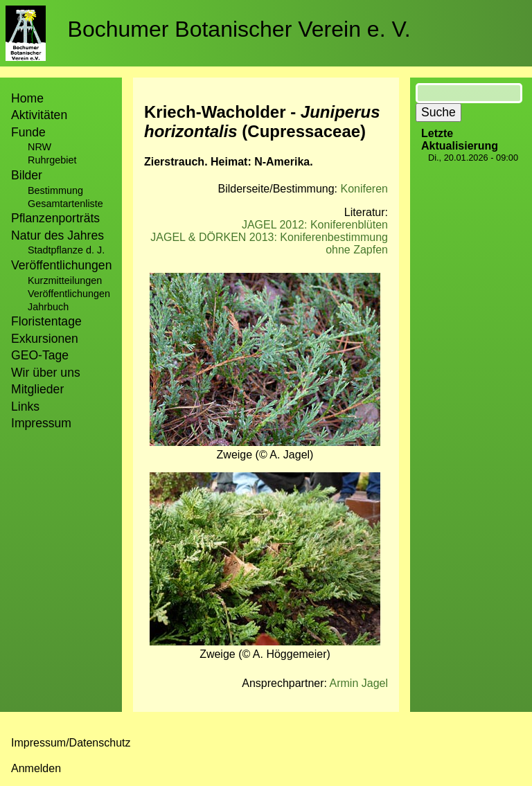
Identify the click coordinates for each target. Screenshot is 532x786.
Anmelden (36, 768)
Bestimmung (55, 190)
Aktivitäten (39, 115)
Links (25, 407)
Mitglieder (37, 389)
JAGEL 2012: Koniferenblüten (315, 225)
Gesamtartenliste (65, 204)
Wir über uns (46, 373)
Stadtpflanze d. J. (66, 250)
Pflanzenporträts (55, 218)
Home (27, 98)
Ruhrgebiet (52, 160)
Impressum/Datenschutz (71, 743)
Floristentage (46, 321)
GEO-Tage (40, 355)
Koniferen (365, 189)
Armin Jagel (359, 683)
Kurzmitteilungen (65, 280)
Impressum (41, 423)
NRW (39, 147)
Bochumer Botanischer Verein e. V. (239, 29)
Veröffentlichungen (69, 294)
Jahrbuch (48, 307)
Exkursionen (45, 339)
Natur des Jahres (57, 235)
